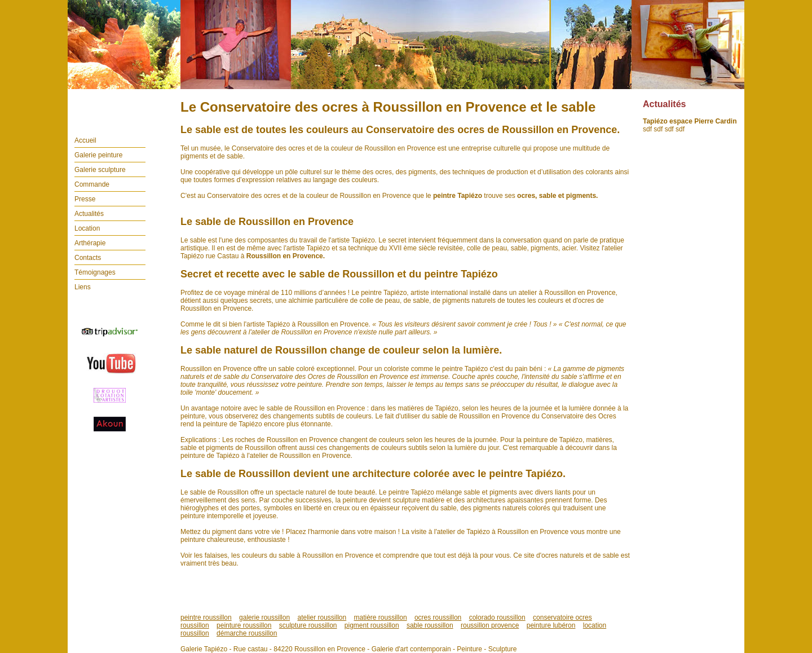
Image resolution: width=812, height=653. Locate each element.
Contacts (88, 258)
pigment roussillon (372, 625)
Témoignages (95, 272)
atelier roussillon (322, 617)
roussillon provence (490, 625)
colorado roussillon (497, 617)
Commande (92, 184)
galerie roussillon (264, 617)
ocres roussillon (438, 617)
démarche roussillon (247, 633)
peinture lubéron (551, 625)
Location (87, 228)
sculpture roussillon (308, 625)
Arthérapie (90, 243)
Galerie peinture (98, 155)
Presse (85, 199)
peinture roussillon (244, 625)
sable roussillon (430, 625)
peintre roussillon (206, 617)
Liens (83, 287)
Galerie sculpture (100, 170)
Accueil (85, 140)
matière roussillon (381, 617)
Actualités (89, 214)
